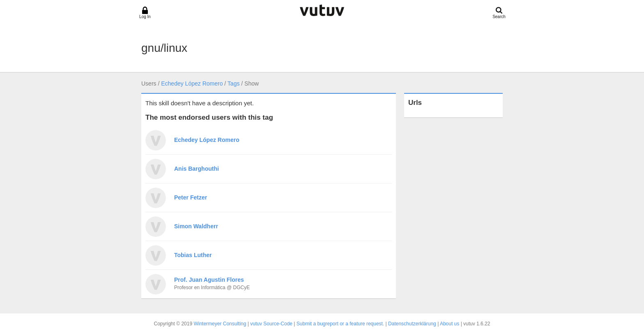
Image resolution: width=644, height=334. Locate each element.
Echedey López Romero (192, 83)
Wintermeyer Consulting (220, 324)
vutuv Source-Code (271, 324)
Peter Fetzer (191, 197)
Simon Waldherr (196, 226)
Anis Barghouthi (197, 169)
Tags (234, 83)
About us (450, 324)
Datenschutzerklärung (412, 324)
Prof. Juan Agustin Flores (209, 280)
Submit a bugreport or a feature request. (340, 324)
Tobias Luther (193, 255)
